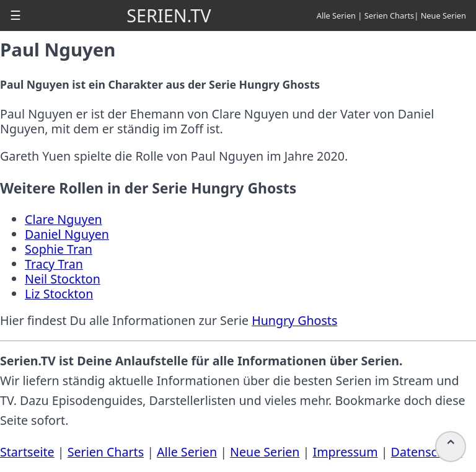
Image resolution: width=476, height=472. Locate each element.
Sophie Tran (59, 249)
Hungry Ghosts (294, 320)
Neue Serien (443, 16)
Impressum (345, 452)
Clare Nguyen (64, 219)
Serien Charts (390, 16)
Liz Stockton (59, 294)
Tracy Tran (54, 264)
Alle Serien (336, 16)
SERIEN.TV (169, 15)
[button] (15, 16)
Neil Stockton (63, 279)
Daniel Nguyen (67, 234)
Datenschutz (427, 452)
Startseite (27, 452)
